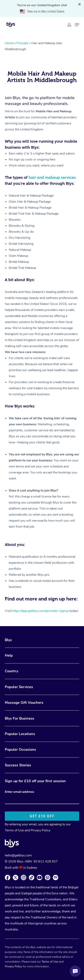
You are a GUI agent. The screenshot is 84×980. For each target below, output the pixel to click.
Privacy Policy (40, 830)
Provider (22, 43)
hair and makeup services (52, 177)
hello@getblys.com (18, 855)
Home (9, 43)
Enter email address (19, 792)
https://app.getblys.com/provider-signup (40, 611)
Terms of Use (14, 830)
